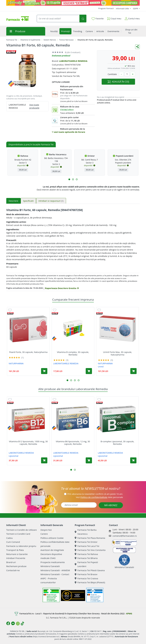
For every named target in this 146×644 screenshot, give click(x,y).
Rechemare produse (16, 566)
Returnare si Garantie (17, 554)
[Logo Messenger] (13, 623)
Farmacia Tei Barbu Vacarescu (86, 532)
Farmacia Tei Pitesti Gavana (90, 570)
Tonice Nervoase (66, 40)
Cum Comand (13, 542)
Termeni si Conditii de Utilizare (21, 530)
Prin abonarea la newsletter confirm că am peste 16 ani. (95, 494)
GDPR (136, 9)
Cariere (44, 534)
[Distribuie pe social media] (137, 47)
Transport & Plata (15, 550)
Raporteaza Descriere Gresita (62, 288)
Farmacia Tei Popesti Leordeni (86, 564)
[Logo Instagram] (18, 624)
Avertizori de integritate (52, 550)
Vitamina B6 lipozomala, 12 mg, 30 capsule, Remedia (73, 443)
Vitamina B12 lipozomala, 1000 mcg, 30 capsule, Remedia (28, 443)
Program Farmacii (106, 8)
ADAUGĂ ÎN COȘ (118, 82)
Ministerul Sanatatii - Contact (55, 574)
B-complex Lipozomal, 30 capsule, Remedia (117, 443)
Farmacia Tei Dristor (86, 542)
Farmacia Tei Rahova (86, 554)
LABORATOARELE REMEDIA (73, 61)
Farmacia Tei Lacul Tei (87, 546)
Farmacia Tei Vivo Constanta (90, 550)
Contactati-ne (13, 570)
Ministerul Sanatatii (50, 566)
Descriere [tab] (13, 201)
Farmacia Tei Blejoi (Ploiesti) (90, 582)
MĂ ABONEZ (111, 505)
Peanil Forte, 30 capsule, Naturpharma (28, 352)
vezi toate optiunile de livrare (69, 132)
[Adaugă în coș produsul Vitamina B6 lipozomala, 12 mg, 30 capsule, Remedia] (89, 460)
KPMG (129, 614)
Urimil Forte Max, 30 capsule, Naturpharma (117, 353)
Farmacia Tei (12, 40)
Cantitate (112, 74)
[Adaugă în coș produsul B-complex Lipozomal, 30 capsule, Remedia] (133, 460)
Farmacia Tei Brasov (86, 574)
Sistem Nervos (50, 40)
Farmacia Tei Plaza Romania (90, 538)
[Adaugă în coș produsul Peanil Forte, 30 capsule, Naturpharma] (44, 371)
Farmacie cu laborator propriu (21, 546)
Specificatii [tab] (28, 201)
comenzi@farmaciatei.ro (125, 536)
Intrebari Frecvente (16, 558)
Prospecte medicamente (53, 562)
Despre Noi (46, 530)
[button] (69, 179)
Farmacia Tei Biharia (86, 558)
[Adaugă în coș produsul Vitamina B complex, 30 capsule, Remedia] (89, 371)
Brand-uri (11, 562)
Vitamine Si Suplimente (30, 40)
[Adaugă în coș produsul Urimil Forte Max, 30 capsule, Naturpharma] (133, 371)
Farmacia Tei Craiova (86, 578)
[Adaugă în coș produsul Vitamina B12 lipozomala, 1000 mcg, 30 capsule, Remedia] (44, 460)
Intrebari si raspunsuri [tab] (51, 201)
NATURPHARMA (16, 363)
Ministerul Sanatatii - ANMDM (55, 570)
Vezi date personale (99, 497)
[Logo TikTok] (22, 623)
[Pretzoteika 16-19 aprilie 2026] (73, 3)
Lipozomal (13, 456)
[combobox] (58, 19)
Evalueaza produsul (61, 56)
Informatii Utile (123, 9)
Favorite (98, 19)
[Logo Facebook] (8, 623)
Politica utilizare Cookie (52, 538)
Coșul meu (114, 18)
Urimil (101, 367)
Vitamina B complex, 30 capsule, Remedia (73, 353)
